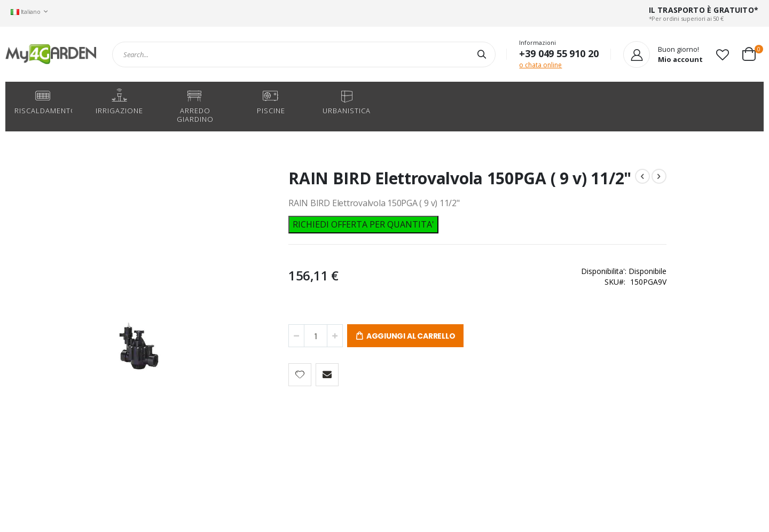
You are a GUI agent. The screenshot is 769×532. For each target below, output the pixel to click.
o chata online (540, 65)
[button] (723, 54)
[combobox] (304, 54)
